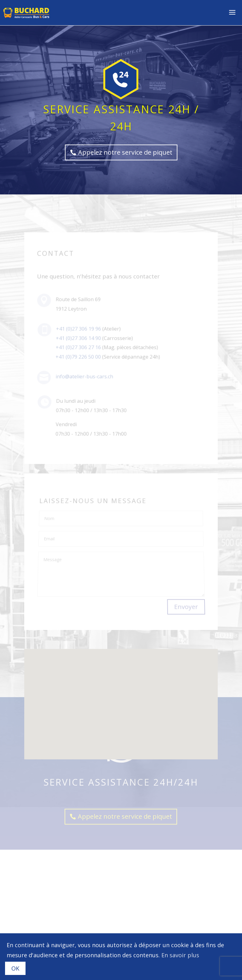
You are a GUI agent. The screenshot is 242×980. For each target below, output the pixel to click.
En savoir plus (180, 955)
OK (15, 968)
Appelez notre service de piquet (125, 152)
